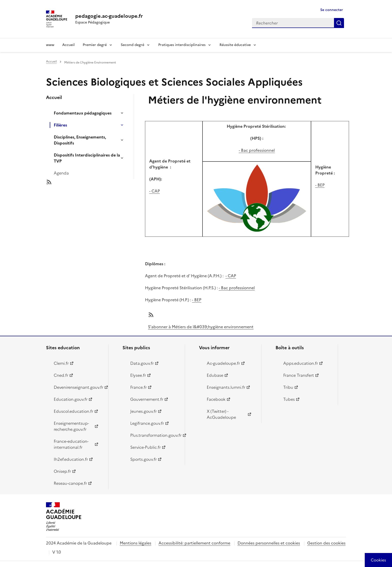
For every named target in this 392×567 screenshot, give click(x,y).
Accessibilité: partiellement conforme (194, 543)
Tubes (289, 399)
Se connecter (332, 10)
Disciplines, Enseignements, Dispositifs (80, 140)
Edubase (215, 375)
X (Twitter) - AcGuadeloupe (221, 414)
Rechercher (339, 23)
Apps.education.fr (301, 363)
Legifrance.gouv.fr (147, 423)
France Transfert (299, 375)
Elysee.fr (138, 375)
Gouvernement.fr (147, 399)
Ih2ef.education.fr (71, 459)
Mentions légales (135, 543)
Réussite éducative (235, 45)
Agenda (61, 173)
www (50, 45)
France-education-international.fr (71, 444)
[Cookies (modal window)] (378, 560)
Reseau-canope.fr (70, 483)
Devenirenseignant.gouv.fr (78, 387)
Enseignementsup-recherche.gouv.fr (71, 426)
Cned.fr (61, 375)
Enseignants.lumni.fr (226, 387)
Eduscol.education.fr (73, 411)
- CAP (154, 191)
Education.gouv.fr (71, 399)
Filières (60, 125)
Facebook (216, 399)
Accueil (68, 45)
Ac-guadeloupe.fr (223, 363)
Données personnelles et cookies (269, 543)
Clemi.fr (61, 363)
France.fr (138, 387)
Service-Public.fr (145, 447)
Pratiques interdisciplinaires (182, 45)
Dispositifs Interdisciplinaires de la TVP (87, 158)
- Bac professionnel (257, 150)
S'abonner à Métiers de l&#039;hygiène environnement (201, 327)
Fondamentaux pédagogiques (83, 113)
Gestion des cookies (326, 543)
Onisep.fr (62, 471)
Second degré (132, 45)
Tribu (288, 387)
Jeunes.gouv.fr (143, 411)
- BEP (320, 185)
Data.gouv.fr (142, 363)
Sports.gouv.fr (143, 459)
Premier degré (95, 45)
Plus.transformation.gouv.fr (155, 435)
